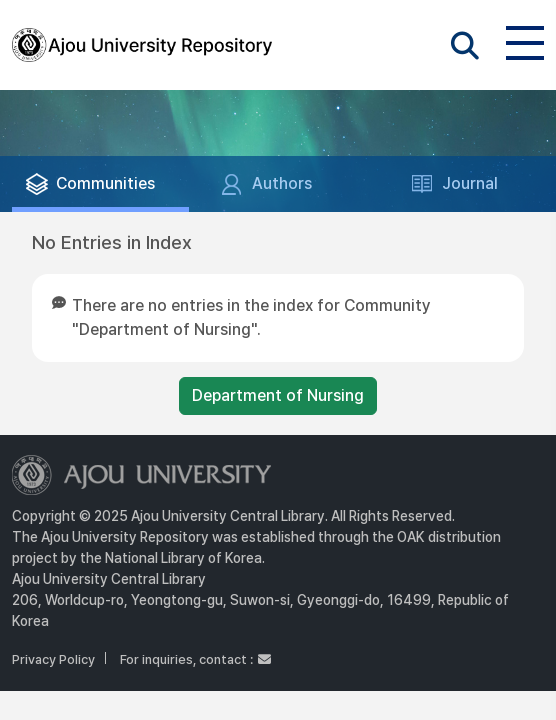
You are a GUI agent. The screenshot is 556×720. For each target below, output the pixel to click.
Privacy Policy (53, 659)
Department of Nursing (278, 395)
